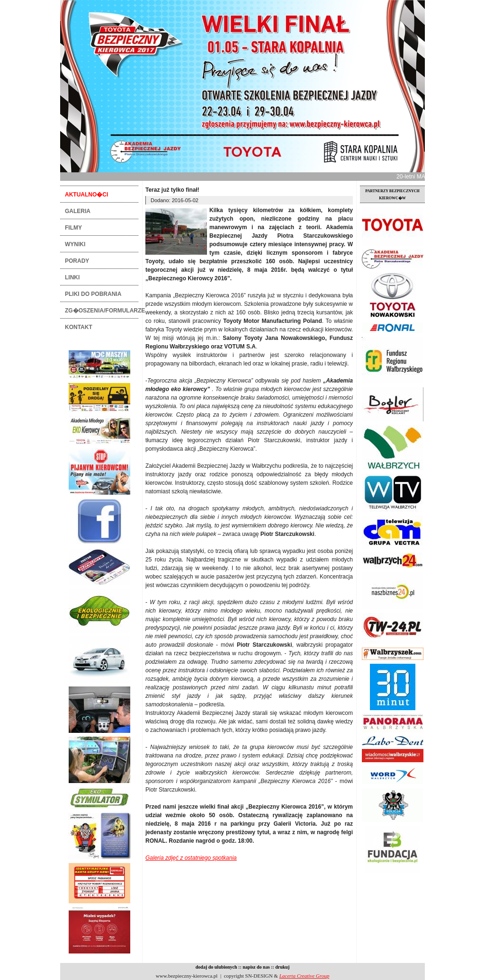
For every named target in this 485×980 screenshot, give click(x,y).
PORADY (77, 261)
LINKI (72, 277)
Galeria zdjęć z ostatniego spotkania (191, 858)
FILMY (73, 228)
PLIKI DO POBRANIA (93, 294)
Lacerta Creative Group (305, 976)
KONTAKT (79, 327)
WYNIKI (75, 244)
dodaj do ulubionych (216, 967)
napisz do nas (256, 967)
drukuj (282, 967)
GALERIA (78, 211)
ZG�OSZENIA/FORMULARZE (102, 311)
